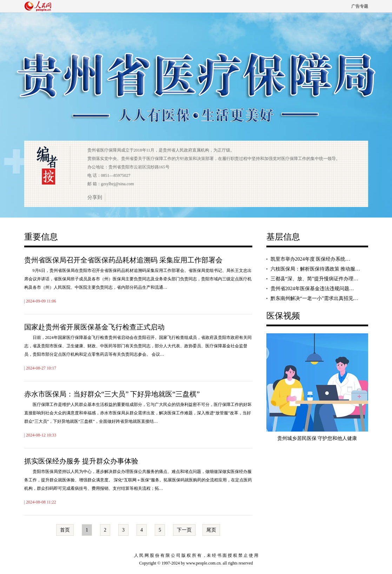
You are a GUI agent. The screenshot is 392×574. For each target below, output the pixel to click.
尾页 (211, 530)
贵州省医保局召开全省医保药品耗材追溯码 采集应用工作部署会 (123, 260)
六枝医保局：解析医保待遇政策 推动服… (315, 269)
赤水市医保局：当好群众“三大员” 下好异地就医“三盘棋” (112, 394)
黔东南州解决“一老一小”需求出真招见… (314, 298)
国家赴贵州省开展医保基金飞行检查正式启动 (94, 327)
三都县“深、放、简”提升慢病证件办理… (314, 279)
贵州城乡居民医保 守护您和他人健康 (317, 438)
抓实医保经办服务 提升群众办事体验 (81, 461)
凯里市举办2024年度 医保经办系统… (311, 259)
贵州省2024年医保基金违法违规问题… (312, 289)
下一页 (184, 530)
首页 (65, 530)
